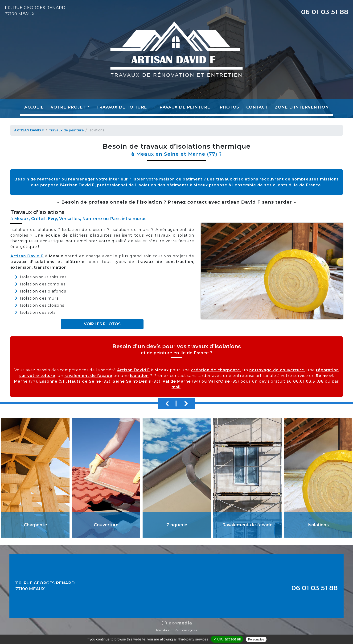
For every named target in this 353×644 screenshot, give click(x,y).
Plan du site (164, 630)
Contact (257, 107)
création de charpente (216, 370)
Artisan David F (27, 256)
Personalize (256, 639)
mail (176, 387)
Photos (229, 107)
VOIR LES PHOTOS (102, 324)
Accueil (34, 107)
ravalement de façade (88, 376)
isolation (139, 376)
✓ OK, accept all (227, 639)
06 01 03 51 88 (325, 12)
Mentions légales (186, 630)
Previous (167, 404)
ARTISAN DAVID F (29, 130)
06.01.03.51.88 (308, 381)
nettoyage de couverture (277, 370)
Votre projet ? (70, 107)
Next (186, 404)
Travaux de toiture (122, 107)
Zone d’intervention (302, 107)
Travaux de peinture (183, 107)
